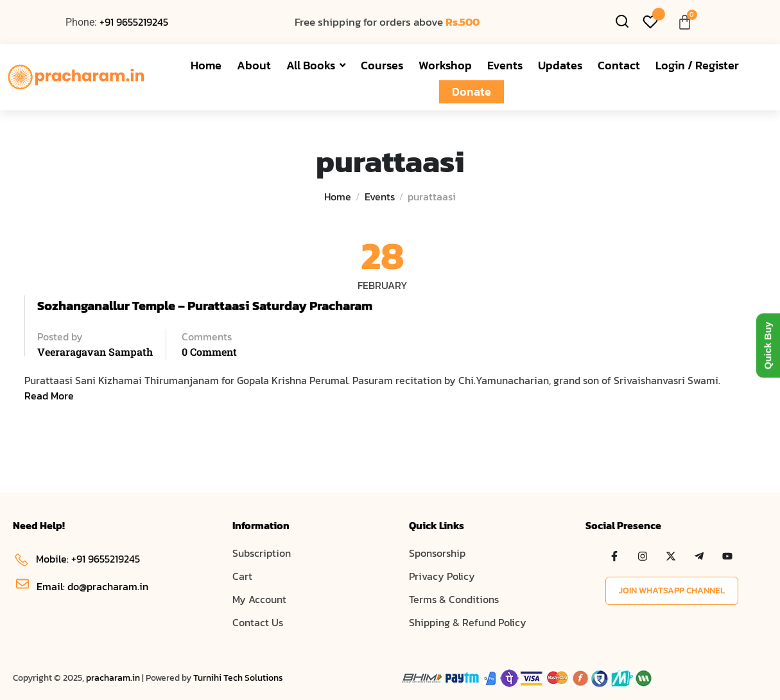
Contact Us (258, 622)
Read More (49, 396)
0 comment (209, 352)
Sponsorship (437, 553)
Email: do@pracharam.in (82, 586)
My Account (259, 599)
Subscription (262, 553)
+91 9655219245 (134, 22)
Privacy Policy (442, 576)
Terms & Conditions (454, 599)
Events (380, 197)
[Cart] (685, 22)
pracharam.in (113, 678)
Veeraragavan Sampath (95, 352)
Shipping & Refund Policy (468, 622)
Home (338, 197)
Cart (242, 576)
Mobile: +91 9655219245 (76, 559)
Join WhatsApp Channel (672, 591)
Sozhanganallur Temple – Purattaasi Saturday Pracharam (205, 306)
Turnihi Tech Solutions (238, 678)
